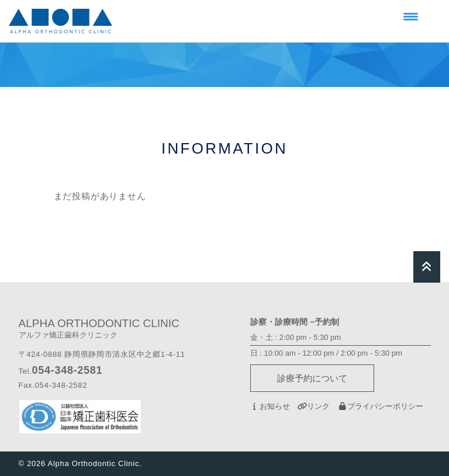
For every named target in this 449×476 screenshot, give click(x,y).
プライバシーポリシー (380, 406)
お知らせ (270, 406)
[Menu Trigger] (411, 16)
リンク (314, 406)
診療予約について (312, 378)
